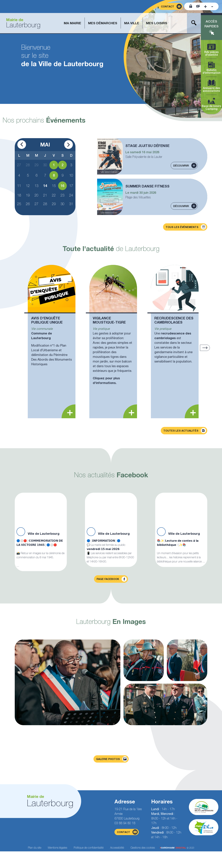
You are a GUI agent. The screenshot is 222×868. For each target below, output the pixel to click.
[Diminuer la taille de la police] (212, 6)
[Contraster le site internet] (198, 6)
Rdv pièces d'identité (211, 50)
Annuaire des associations (211, 86)
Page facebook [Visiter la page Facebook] (112, 579)
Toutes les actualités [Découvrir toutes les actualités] (185, 431)
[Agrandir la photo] (68, 682)
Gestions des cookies (143, 848)
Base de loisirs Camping (211, 104)
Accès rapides (212, 24)
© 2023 (177, 848)
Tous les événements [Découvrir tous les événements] (186, 227)
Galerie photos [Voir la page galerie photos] (112, 759)
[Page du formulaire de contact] (171, 6)
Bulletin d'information (211, 68)
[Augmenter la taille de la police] (205, 6)
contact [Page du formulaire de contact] (127, 832)
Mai (45, 145)
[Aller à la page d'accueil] (22, 23)
